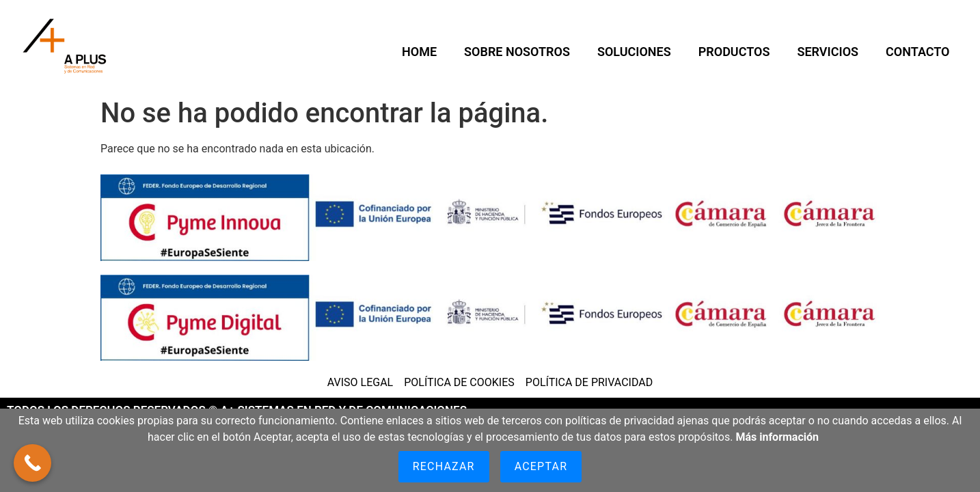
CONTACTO (917, 52)
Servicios (828, 52)
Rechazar (444, 466)
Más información (777, 437)
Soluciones (634, 52)
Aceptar (541, 466)
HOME (419, 52)
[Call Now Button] (32, 463)
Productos (734, 52)
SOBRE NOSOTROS (517, 52)
